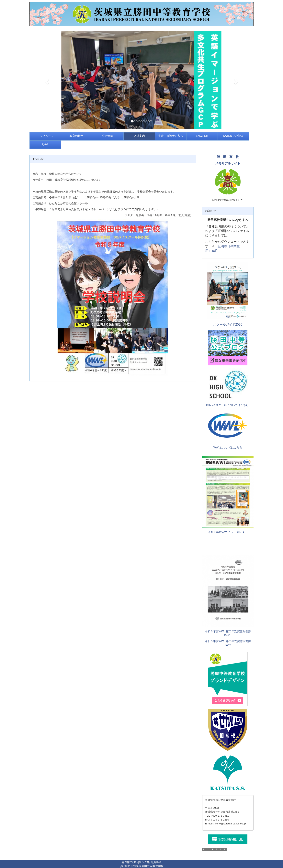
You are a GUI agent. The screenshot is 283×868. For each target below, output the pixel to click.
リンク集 (144, 862)
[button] (46, 80)
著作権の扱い (130, 862)
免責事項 (156, 862)
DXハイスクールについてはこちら (227, 405)
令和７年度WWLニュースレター (228, 532)
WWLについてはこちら (228, 447)
